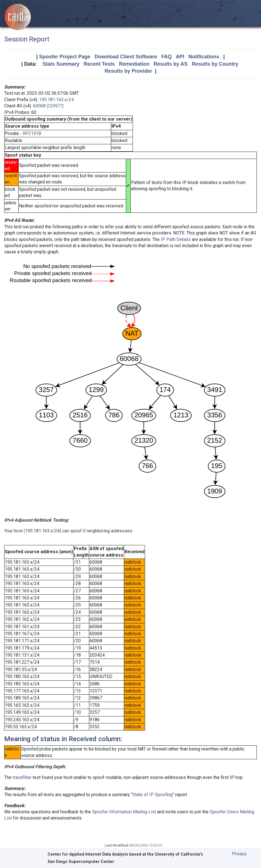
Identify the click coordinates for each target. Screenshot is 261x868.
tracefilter (22, 777)
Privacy (239, 854)
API (180, 57)
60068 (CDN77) (48, 106)
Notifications (204, 57)
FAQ (167, 57)
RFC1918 (32, 133)
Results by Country (215, 64)
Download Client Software (126, 57)
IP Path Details (176, 239)
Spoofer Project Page (65, 57)
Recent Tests (99, 64)
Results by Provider (128, 71)
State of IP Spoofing (152, 795)
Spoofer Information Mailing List (124, 812)
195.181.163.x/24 (56, 100)
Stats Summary (61, 64)
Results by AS (171, 64)
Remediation (134, 64)
